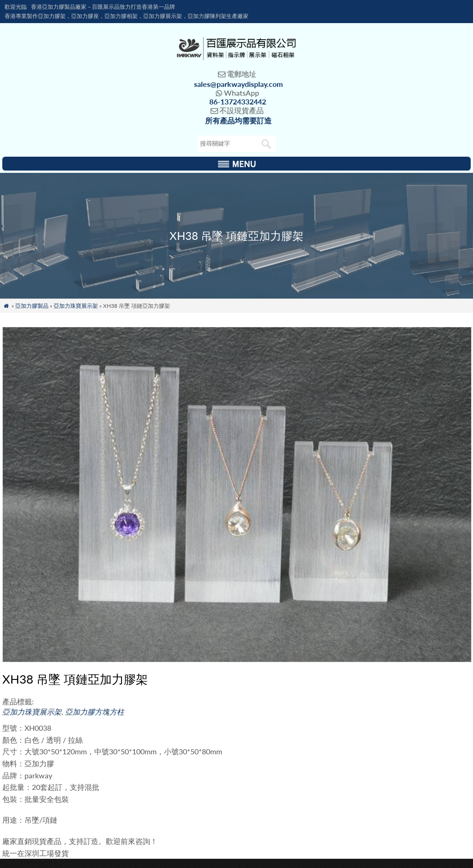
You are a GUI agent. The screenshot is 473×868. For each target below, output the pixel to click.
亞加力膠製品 (32, 306)
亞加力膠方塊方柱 (95, 712)
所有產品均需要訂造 (238, 120)
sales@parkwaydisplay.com (238, 84)
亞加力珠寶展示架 (76, 306)
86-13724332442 (238, 101)
